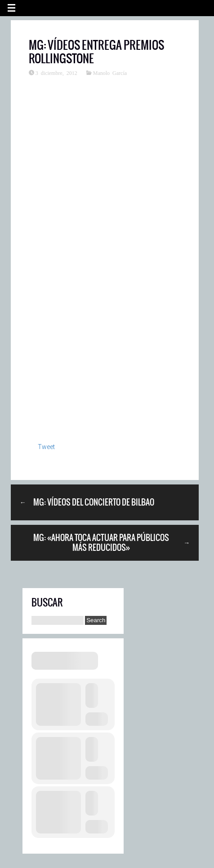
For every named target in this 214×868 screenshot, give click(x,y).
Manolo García (110, 73)
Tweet (46, 447)
